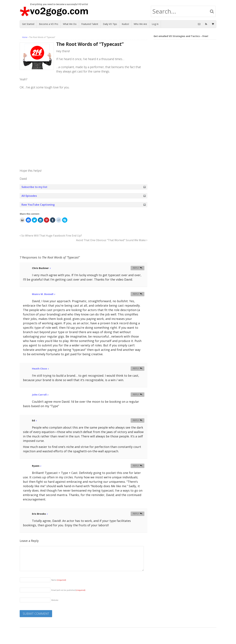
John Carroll (39, 395)
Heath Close (39, 368)
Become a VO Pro (49, 24)
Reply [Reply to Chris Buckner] (136, 268)
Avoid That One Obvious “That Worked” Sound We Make (112, 240)
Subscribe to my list (34, 187)
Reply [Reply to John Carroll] (136, 394)
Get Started (28, 24)
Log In (155, 24)
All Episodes (29, 196)
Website (55, 600)
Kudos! (125, 24)
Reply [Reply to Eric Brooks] (136, 514)
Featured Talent (90, 24)
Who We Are (140, 24)
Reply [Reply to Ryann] (136, 466)
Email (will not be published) (68, 590)
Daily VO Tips (110, 24)
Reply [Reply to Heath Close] (136, 368)
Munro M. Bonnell (43, 294)
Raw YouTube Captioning (38, 205)
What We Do (70, 24)
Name (59, 580)
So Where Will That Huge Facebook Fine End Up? (51, 236)
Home (25, 37)
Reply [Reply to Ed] (136, 420)
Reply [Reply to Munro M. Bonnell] (136, 294)
